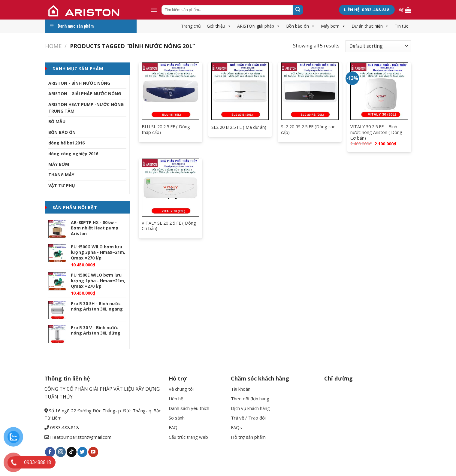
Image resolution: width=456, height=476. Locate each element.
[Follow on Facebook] (50, 452)
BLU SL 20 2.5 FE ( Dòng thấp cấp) (166, 130)
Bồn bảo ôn (300, 26)
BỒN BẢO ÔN (62, 132)
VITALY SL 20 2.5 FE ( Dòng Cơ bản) (169, 226)
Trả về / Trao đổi (248, 418)
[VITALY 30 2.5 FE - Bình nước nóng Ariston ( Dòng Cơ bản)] (379, 91)
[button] (228, 26)
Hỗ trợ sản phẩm (248, 437)
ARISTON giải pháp (259, 26)
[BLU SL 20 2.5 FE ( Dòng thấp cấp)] (171, 91)
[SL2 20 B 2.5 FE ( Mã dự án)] (240, 91)
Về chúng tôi (181, 389)
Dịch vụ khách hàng (250, 408)
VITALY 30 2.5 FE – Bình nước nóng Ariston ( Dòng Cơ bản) (376, 132)
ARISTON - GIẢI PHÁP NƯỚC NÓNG (85, 94)
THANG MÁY (61, 175)
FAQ (173, 427)
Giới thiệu (219, 26)
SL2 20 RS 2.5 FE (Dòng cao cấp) (308, 130)
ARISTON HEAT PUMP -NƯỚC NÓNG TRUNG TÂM (86, 108)
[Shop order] (378, 46)
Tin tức (402, 26)
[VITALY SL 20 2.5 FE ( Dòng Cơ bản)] (171, 187)
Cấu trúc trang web (188, 437)
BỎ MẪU (57, 121)
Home (53, 46)
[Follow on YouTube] (93, 452)
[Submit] (298, 10)
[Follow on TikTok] (72, 452)
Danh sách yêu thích (189, 408)
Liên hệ (176, 399)
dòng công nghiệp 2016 (73, 154)
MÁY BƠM (59, 164)
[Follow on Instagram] (61, 452)
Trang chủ (191, 26)
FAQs (236, 427)
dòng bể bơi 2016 (66, 143)
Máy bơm (333, 26)
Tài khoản (241, 389)
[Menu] (154, 10)
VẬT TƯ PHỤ (62, 185)
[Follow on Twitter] (82, 452)
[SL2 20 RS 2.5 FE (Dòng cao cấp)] (310, 91)
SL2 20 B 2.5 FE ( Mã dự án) (239, 127)
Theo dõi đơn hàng (250, 399)
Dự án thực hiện (370, 26)
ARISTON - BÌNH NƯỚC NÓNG (79, 83)
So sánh (177, 418)
